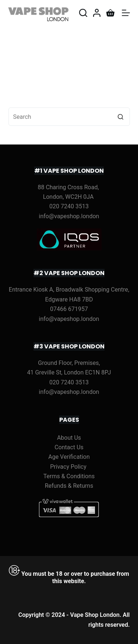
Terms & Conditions (69, 476)
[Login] (97, 13)
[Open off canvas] (126, 13)
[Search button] (121, 117)
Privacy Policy (68, 467)
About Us (69, 438)
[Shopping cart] (110, 13)
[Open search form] (83, 13)
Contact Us (69, 447)
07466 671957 (69, 309)
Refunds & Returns (69, 486)
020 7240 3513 (69, 206)
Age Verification (69, 457)
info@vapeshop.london (69, 216)
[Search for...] (69, 117)
